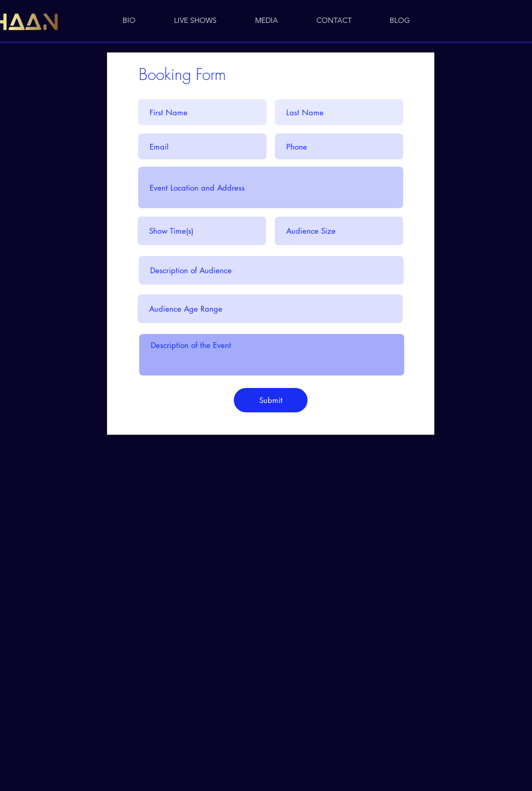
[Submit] (271, 400)
